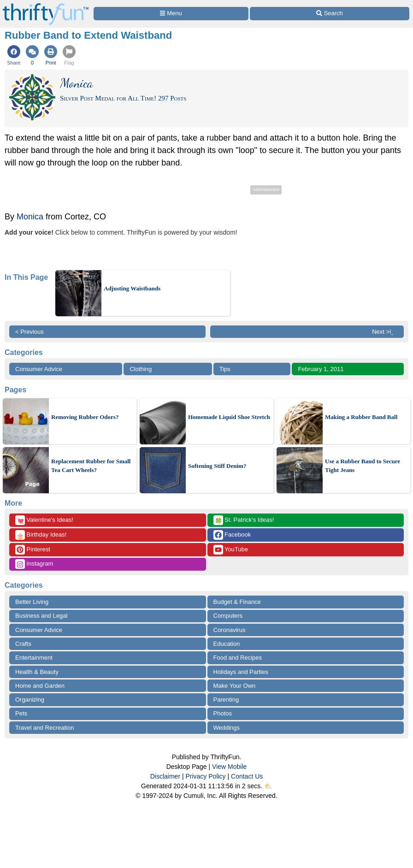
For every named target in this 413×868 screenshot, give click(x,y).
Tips (225, 369)
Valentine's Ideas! (44, 520)
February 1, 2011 (321, 369)
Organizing (30, 700)
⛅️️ (268, 786)
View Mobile (229, 767)
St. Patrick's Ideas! (244, 520)
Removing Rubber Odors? (85, 417)
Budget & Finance (237, 602)
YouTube (231, 550)
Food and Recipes (238, 658)
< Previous (29, 332)
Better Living (32, 602)
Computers (228, 616)
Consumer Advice (39, 369)
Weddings (227, 728)
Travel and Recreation (44, 728)
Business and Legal (41, 616)
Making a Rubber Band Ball (361, 417)
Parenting (226, 700)
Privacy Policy (205, 776)
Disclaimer (165, 776)
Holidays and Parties (241, 672)
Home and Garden (40, 686)
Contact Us (247, 776)
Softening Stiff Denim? (217, 466)
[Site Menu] (171, 14)
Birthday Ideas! (41, 535)
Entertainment (34, 658)
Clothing (141, 369)
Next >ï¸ (385, 332)
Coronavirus (230, 630)
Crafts (23, 644)
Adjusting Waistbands (132, 288)
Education (227, 644)
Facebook (232, 535)
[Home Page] (46, 5)
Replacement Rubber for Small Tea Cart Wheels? (91, 466)
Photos (223, 713)
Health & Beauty (37, 672)
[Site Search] (330, 14)
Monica (30, 217)
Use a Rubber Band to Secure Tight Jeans (363, 466)
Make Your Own (235, 686)
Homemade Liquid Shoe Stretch (229, 417)
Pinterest (33, 550)
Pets (21, 713)
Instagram (34, 564)
